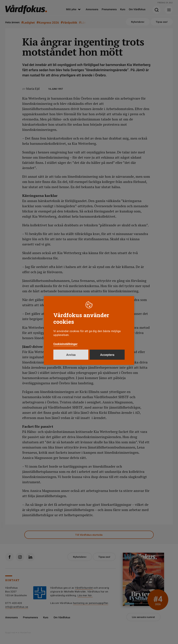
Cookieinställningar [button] (65, 344)
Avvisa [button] (71, 355)
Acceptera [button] (107, 355)
